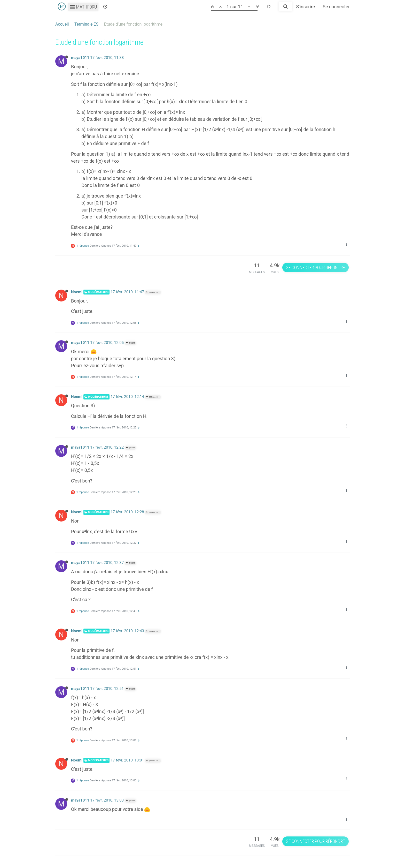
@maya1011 (153, 292)
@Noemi (130, 343)
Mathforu (83, 7)
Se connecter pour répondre (315, 267)
